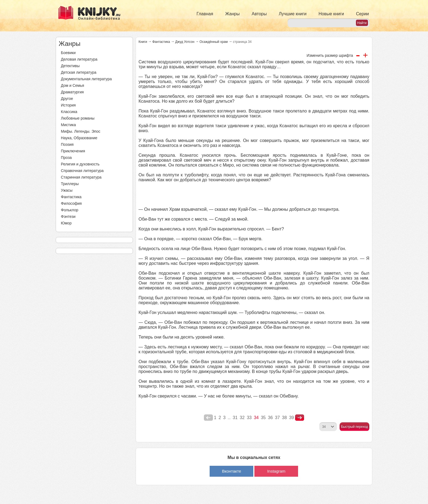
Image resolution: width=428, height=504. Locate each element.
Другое (67, 99)
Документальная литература (86, 79)
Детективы (70, 66)
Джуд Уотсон (185, 42)
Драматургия (72, 92)
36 (271, 418)
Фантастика (71, 197)
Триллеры (70, 184)
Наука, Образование (79, 138)
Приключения (73, 151)
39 (292, 418)
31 (235, 418)
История (68, 105)
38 (284, 418)
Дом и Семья (72, 85)
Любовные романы (78, 118)
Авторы (259, 14)
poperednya (208, 418)
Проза (66, 158)
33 (249, 418)
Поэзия (67, 144)
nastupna (300, 418)
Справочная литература (82, 171)
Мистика (68, 125)
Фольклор (70, 210)
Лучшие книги (293, 14)
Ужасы (67, 190)
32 (242, 418)
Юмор (66, 223)
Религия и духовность (80, 164)
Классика (69, 112)
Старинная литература (81, 177)
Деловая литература (79, 59)
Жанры (232, 14)
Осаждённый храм (214, 42)
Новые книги (331, 14)
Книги (143, 42)
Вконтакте (231, 471)
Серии (362, 14)
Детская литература (79, 72)
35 (263, 418)
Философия (71, 203)
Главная (205, 14)
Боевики (68, 53)
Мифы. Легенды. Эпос (81, 131)
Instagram (276, 471)
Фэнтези (68, 217)
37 (277, 418)
